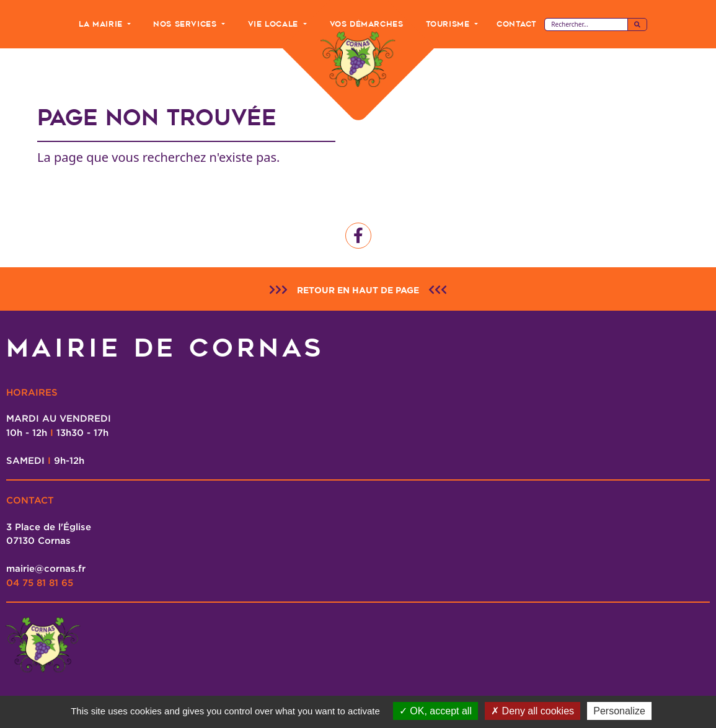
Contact (516, 24)
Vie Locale (275, 24)
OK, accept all (435, 711)
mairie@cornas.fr (46, 568)
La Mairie (102, 24)
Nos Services (186, 24)
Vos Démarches (367, 24)
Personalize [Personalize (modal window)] (619, 711)
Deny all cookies (533, 711)
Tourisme (449, 24)
